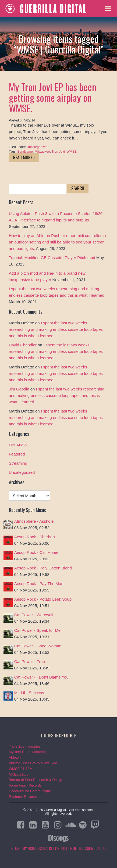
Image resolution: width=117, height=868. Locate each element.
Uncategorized (37, 147)
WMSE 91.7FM (21, 769)
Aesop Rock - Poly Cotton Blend (43, 568)
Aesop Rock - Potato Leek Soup (43, 599)
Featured (17, 454)
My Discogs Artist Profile (45, 848)
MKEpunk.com (20, 774)
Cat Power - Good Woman (38, 646)
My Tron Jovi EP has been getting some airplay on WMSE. (53, 97)
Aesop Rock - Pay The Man (39, 584)
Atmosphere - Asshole (34, 521)
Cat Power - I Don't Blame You (41, 677)
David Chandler (23, 345)
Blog (15, 848)
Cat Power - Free (30, 661)
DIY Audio (18, 445)
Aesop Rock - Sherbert (35, 537)
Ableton (15, 757)
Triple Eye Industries (25, 746)
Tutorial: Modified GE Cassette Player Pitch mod (52, 258)
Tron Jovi (58, 152)
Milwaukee (42, 152)
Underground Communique (30, 791)
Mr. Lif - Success (29, 693)
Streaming (18, 463)
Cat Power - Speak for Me (38, 630)
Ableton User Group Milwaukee (33, 763)
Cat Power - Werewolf (34, 615)
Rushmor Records (23, 797)
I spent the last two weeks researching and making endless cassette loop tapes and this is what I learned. (56, 329)
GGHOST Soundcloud (88, 848)
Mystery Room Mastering (28, 752)
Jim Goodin (19, 389)
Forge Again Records (25, 785)
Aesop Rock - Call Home (36, 552)
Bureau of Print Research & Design (36, 780)
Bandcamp (25, 152)
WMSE (71, 152)
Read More (24, 157)
